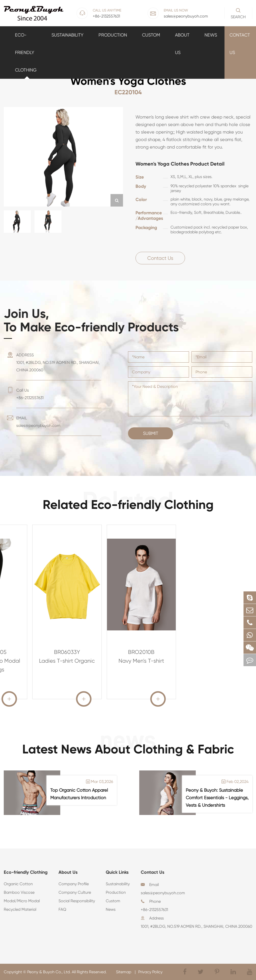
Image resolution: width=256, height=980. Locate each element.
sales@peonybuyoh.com (163, 893)
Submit (151, 433)
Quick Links (117, 872)
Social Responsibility (77, 901)
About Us (182, 44)
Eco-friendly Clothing (26, 52)
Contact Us (240, 44)
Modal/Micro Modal (22, 901)
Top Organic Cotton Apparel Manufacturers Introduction (79, 794)
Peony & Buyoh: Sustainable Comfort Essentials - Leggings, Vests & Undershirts (217, 798)
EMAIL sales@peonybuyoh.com (38, 422)
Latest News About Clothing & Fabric (128, 749)
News (211, 35)
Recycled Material (20, 909)
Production (113, 35)
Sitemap (124, 972)
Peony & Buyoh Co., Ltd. (49, 972)
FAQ (62, 909)
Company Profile (74, 884)
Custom (151, 35)
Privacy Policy (150, 972)
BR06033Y (67, 652)
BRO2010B (141, 652)
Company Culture (75, 892)
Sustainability (67, 35)
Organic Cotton (18, 884)
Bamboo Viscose (19, 892)
